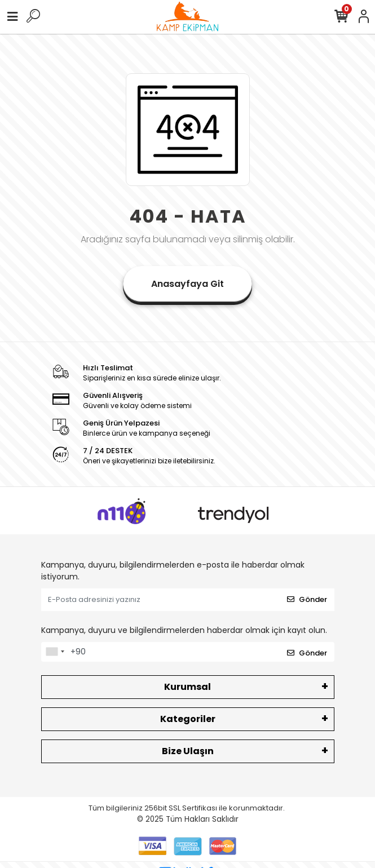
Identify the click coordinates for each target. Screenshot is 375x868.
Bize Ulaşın (188, 751)
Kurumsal (187, 687)
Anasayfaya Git (187, 284)
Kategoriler (188, 719)
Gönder (307, 599)
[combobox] (55, 652)
